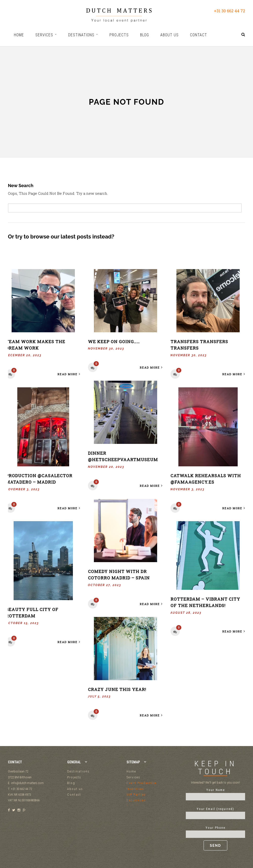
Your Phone (215, 838)
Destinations (78, 771)
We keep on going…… (114, 342)
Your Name (215, 793)
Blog (71, 783)
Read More (70, 374)
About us (75, 789)
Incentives (135, 789)
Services (133, 777)
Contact (74, 795)
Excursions (136, 800)
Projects (74, 777)
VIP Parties (136, 795)
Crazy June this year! (117, 689)
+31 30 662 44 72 (230, 11)
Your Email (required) (215, 812)
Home (131, 771)
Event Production (142, 783)
